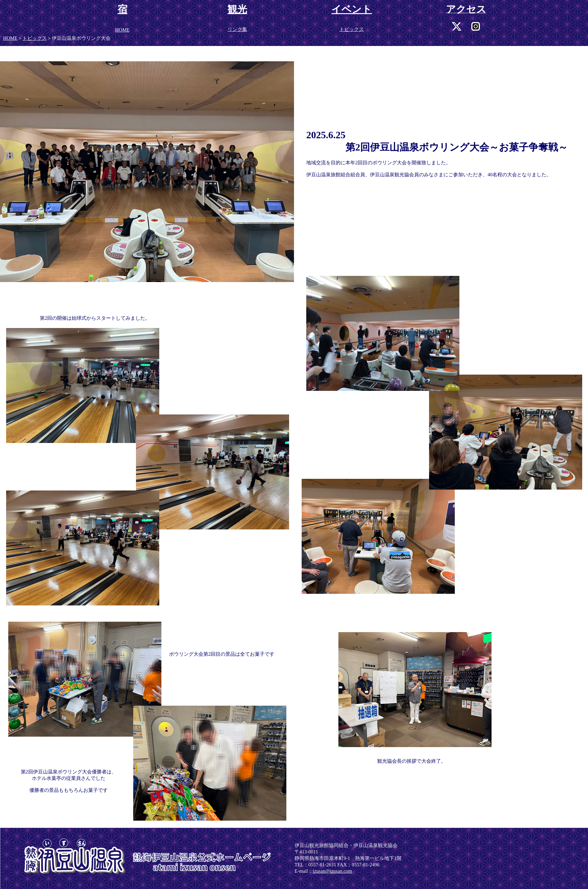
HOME (10, 38)
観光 (237, 9)
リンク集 (237, 29)
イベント (352, 9)
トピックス (35, 38)
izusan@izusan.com (332, 871)
